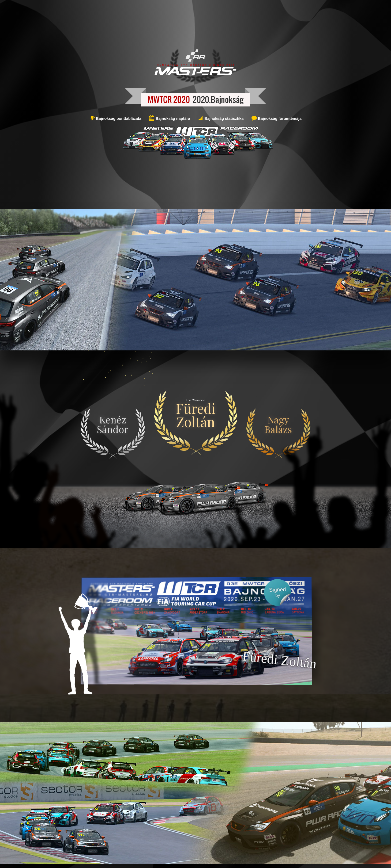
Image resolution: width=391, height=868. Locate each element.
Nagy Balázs (278, 424)
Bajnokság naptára (172, 118)
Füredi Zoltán (196, 415)
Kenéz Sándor (113, 424)
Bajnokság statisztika (223, 118)
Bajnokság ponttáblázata (118, 118)
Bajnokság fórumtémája (279, 118)
